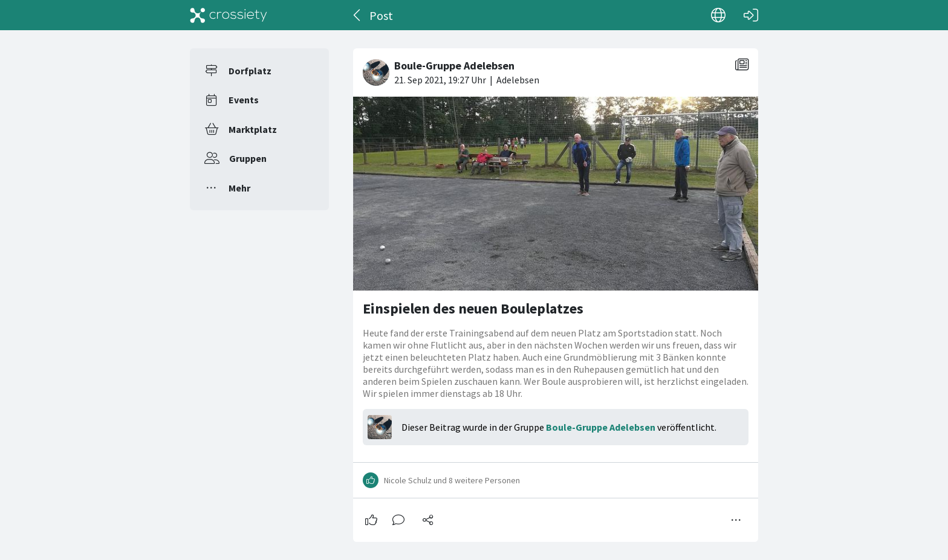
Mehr (239, 188)
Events (244, 100)
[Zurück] (358, 15)
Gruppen (248, 158)
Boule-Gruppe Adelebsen (601, 427)
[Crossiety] (229, 15)
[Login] (751, 15)
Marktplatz (253, 129)
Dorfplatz (250, 71)
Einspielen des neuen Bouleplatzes (473, 308)
